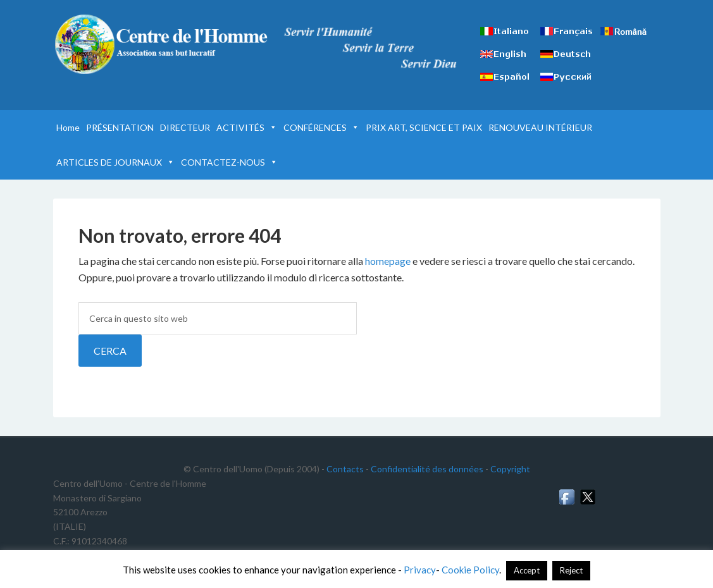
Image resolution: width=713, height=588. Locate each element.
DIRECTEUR (185, 127)
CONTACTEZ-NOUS (229, 162)
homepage (388, 261)
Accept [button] (527, 570)
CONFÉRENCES (321, 127)
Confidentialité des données (427, 469)
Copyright (510, 469)
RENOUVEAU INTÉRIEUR (540, 127)
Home (68, 127)
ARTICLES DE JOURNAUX (115, 162)
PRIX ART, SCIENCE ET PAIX (424, 127)
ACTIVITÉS (247, 127)
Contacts (345, 469)
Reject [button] (571, 570)
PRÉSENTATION (120, 127)
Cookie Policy (470, 570)
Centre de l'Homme (161, 44)
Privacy (420, 570)
